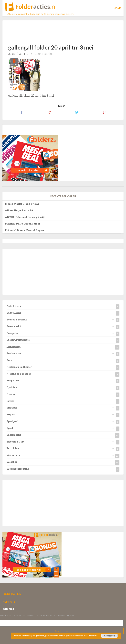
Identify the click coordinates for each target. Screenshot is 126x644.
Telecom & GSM (16, 442)
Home (117, 8)
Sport (10, 428)
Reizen (10, 401)
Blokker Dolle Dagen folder (23, 224)
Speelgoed (12, 421)
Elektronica (14, 347)
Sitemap (9, 609)
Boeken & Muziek (17, 320)
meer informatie (91, 636)
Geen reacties (44, 54)
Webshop (12, 462)
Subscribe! (62, 631)
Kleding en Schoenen (19, 374)
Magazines (13, 381)
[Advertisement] (64, 29)
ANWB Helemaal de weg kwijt (25, 217)
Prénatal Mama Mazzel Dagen (24, 230)
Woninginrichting (18, 469)
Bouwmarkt (14, 326)
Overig (11, 394)
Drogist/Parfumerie (18, 340)
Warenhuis (13, 455)
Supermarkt (14, 435)
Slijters (11, 414)
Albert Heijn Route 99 (19, 210)
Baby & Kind (14, 313)
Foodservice (14, 353)
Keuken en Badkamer (19, 367)
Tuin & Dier (13, 448)
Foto (9, 360)
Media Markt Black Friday (22, 204)
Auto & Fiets (14, 306)
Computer (12, 333)
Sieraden (12, 408)
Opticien (12, 387)
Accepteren (109, 636)
